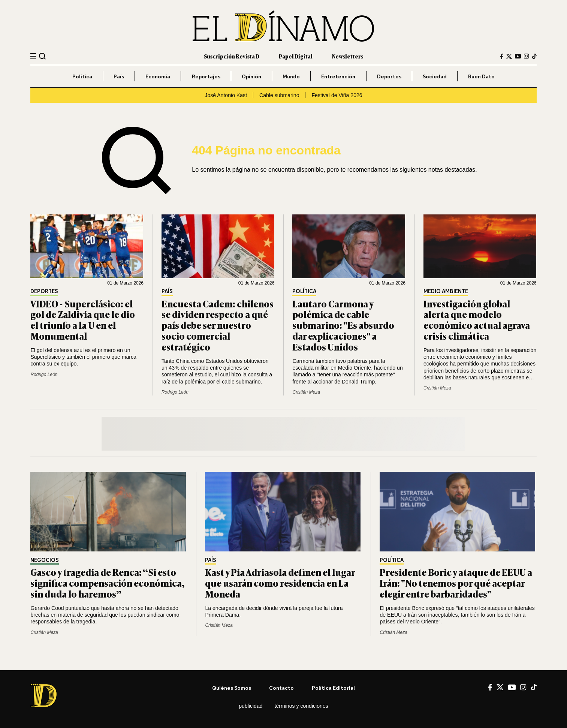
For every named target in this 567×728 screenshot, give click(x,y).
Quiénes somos (232, 688)
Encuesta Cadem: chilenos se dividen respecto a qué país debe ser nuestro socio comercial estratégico (218, 325)
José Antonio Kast (226, 95)
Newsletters (348, 56)
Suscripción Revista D (232, 56)
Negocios (45, 560)
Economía (158, 76)
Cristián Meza (306, 392)
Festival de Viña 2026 (337, 95)
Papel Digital (296, 56)
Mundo (291, 76)
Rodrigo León (44, 374)
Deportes (389, 76)
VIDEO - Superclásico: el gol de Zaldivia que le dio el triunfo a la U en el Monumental (83, 320)
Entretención (338, 76)
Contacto (281, 688)
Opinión (251, 76)
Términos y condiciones (301, 706)
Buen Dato (481, 76)
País (119, 76)
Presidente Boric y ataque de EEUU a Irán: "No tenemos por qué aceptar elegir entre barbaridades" (456, 583)
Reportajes (206, 76)
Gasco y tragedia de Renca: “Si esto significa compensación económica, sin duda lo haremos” (107, 583)
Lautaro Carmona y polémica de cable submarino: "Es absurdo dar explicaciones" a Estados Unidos (343, 325)
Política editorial (333, 688)
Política (82, 76)
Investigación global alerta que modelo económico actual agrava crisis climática (477, 320)
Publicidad (251, 706)
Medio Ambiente (446, 291)
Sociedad (435, 76)
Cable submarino (279, 95)
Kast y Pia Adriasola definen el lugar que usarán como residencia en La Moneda (280, 583)
